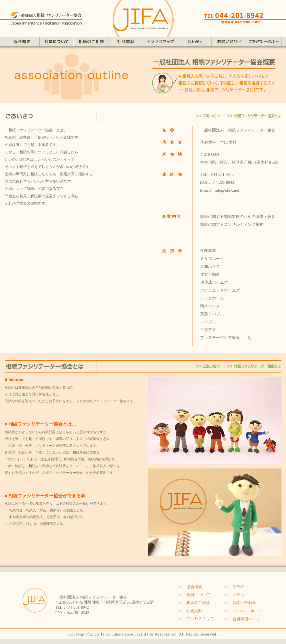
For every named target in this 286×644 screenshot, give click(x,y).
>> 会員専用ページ (242, 619)
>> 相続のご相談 (194, 603)
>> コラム (234, 595)
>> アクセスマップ (196, 619)
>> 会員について (194, 595)
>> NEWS (234, 587)
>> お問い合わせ (240, 603)
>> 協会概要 (190, 587)
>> (244, 611)
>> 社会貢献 (190, 611)
